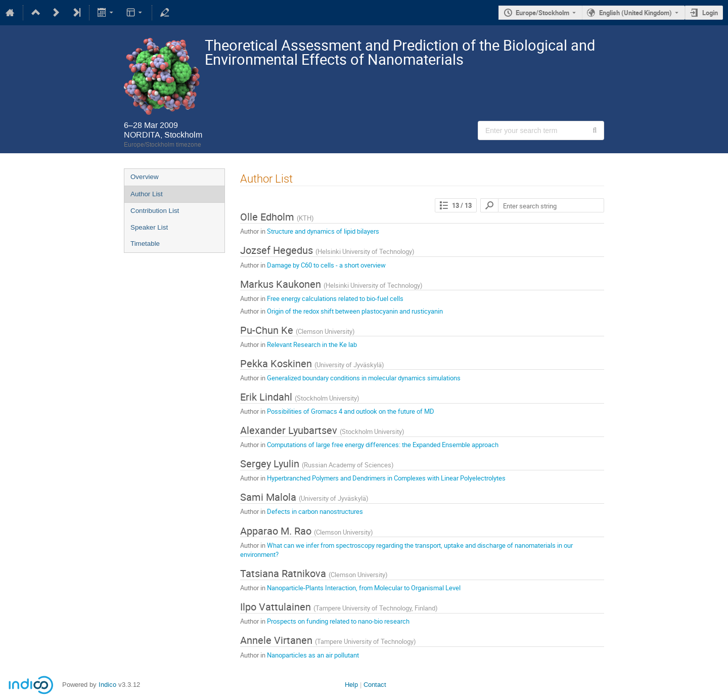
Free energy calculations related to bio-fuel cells (335, 298)
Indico (107, 685)
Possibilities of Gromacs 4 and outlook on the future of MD (351, 411)
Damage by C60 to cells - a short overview (326, 265)
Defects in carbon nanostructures (315, 511)
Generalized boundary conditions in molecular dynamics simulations (364, 378)
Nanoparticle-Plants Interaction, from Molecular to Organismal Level (364, 588)
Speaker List (149, 227)
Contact (375, 685)
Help (351, 685)
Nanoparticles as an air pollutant (313, 655)
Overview (145, 177)
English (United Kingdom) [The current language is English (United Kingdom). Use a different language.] (635, 13)
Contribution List (155, 211)
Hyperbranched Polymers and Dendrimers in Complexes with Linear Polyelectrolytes (386, 478)
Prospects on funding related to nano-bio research (338, 621)
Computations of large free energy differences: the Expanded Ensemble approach (383, 445)
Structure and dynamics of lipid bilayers (323, 231)
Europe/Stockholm (542, 13)
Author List (147, 194)
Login (710, 13)
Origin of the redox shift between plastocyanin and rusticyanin (355, 311)
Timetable (145, 244)
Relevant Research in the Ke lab (312, 344)
